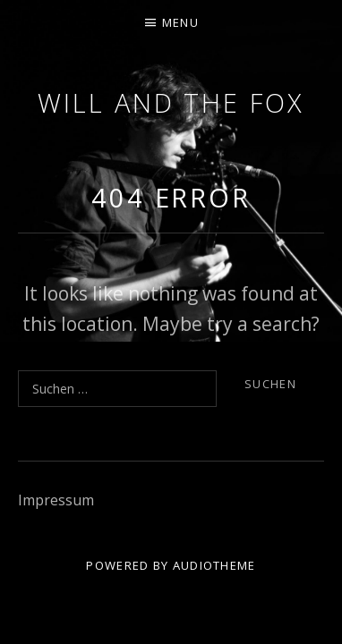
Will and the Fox (171, 102)
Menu (180, 22)
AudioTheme (214, 565)
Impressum (56, 500)
